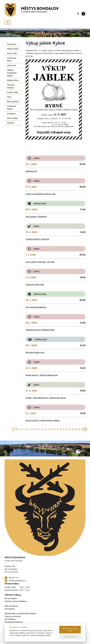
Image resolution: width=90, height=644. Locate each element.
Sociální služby (13, 92)
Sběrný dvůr (12, 65)
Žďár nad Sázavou (11, 606)
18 (60, 429)
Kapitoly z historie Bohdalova (16, 601)
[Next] (85, 429)
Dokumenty (12, 44)
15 (51, 429)
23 (76, 429)
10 (37, 429)
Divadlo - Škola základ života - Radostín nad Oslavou (46, 398)
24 (79, 429)
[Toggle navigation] (8, 22)
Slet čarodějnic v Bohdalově (36, 217)
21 (70, 429)
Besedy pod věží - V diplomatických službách (43, 420)
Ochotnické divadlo (11, 108)
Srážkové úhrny (13, 80)
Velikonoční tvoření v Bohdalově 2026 (40, 330)
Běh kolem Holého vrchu (35, 352)
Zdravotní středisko (11, 86)
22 (73, 429)
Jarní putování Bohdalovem (36, 307)
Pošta (9, 97)
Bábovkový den (31, 171)
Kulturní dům (12, 53)
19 (63, 429)
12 (42, 429)
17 (57, 429)
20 (67, 429)
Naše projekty (12, 118)
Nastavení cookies (70, 637)
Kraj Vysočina (10, 609)
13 (45, 429)
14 (48, 429)
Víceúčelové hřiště (12, 59)
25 (82, 429)
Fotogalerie (11, 114)
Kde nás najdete (11, 598)
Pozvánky (11, 123)
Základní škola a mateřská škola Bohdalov (20, 614)
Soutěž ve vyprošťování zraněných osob (41, 194)
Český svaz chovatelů (13, 616)
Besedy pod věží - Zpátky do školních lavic (42, 375)
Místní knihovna (13, 102)
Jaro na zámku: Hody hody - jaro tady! (40, 262)
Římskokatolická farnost (14, 622)
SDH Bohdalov (10, 619)
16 (54, 429)
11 (39, 429)
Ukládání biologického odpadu (12, 73)
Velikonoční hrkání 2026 (35, 284)
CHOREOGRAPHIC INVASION (37, 239)
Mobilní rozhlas (13, 49)
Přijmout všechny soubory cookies (70, 630)
